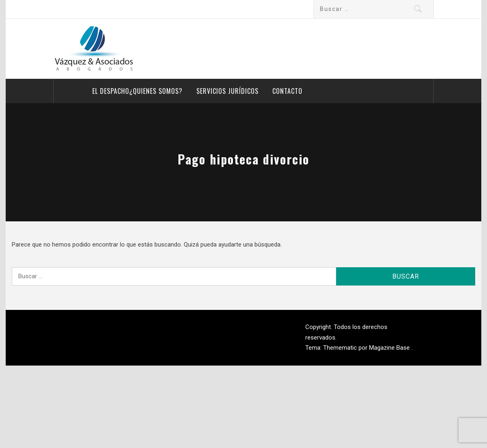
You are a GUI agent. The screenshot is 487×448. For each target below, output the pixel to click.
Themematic (341, 348)
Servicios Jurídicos (227, 91)
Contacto (287, 91)
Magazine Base (390, 348)
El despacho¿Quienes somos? (137, 91)
